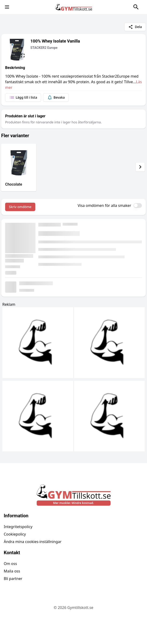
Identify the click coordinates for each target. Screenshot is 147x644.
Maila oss (12, 571)
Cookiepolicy (15, 534)
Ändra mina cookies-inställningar (33, 542)
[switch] (138, 205)
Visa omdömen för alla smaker (104, 205)
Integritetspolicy (18, 527)
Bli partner (13, 579)
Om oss (10, 564)
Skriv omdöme (20, 207)
